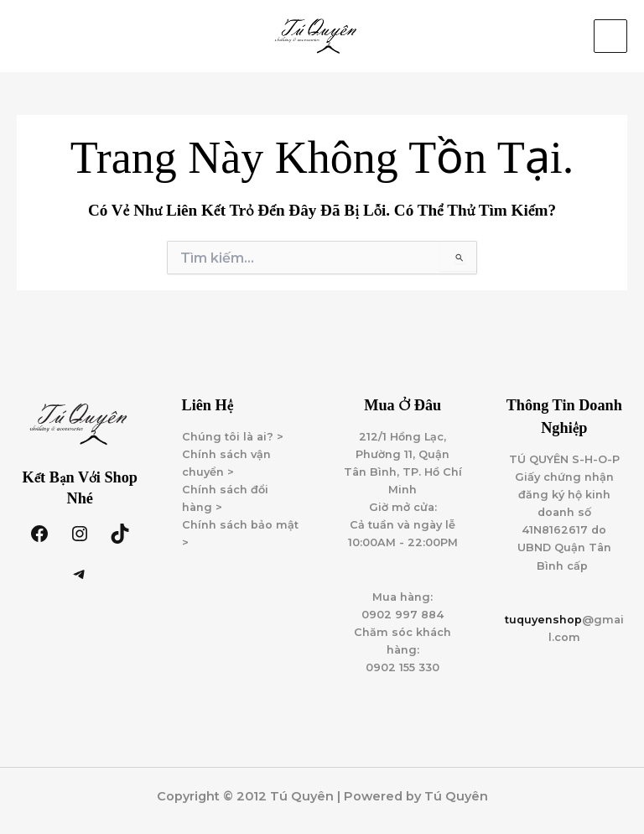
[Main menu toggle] (610, 36)
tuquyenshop (543, 620)
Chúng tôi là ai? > (233, 437)
